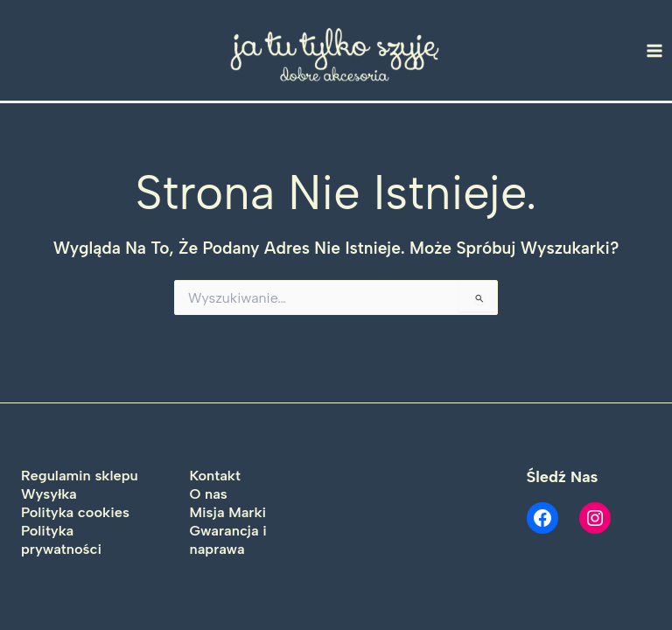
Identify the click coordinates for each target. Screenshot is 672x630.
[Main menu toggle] (655, 50)
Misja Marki (228, 512)
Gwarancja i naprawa (228, 539)
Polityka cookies (75, 512)
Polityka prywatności (61, 539)
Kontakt (215, 475)
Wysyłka (49, 493)
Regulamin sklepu (80, 475)
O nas (209, 493)
